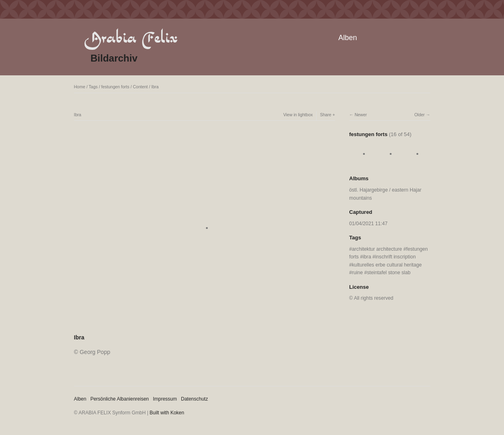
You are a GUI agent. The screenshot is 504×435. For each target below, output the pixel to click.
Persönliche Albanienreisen (120, 399)
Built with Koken (167, 413)
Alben (348, 38)
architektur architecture (377, 249)
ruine (357, 273)
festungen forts (115, 87)
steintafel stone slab (389, 273)
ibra (367, 257)
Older (419, 115)
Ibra (155, 87)
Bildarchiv (114, 58)
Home (80, 87)
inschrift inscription (396, 257)
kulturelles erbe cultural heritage (387, 265)
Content (140, 87)
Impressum (165, 399)
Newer (361, 115)
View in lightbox (298, 115)
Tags (93, 87)
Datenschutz (195, 399)
